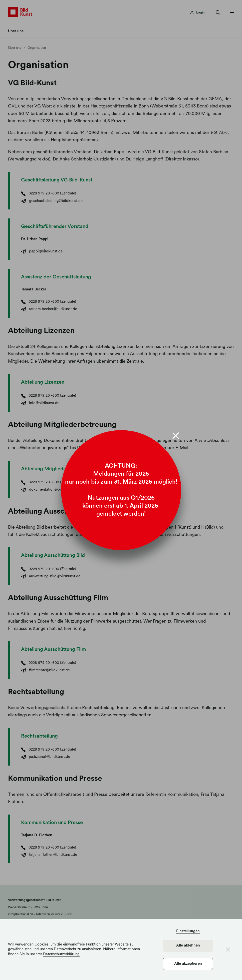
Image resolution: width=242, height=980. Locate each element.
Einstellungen (188, 931)
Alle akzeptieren (188, 964)
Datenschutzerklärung (61, 954)
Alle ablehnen (188, 946)
